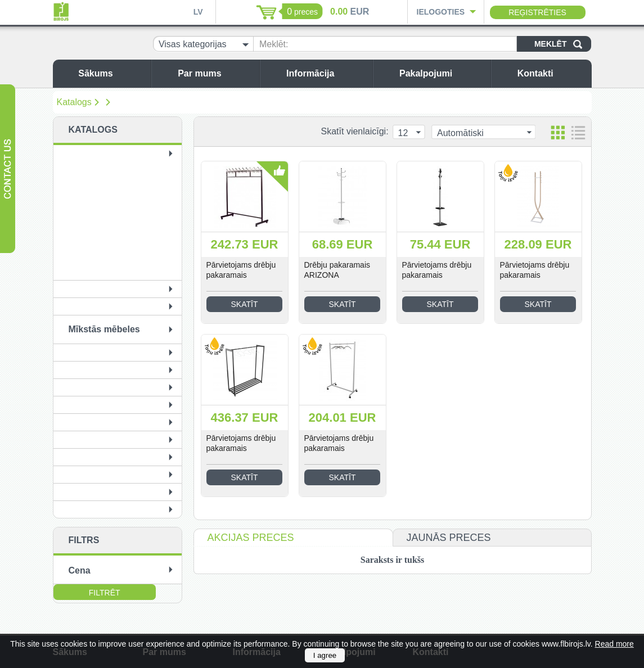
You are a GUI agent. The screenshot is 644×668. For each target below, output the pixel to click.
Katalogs (74, 102)
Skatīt (245, 304)
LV (198, 12)
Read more (614, 644)
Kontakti (552, 73)
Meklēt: (274, 44)
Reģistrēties (537, 12)
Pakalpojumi (442, 73)
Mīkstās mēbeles (104, 329)
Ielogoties (441, 12)
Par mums (216, 73)
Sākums (112, 73)
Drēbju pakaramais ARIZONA (337, 270)
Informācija (326, 73)
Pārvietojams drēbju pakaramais (241, 270)
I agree (325, 655)
